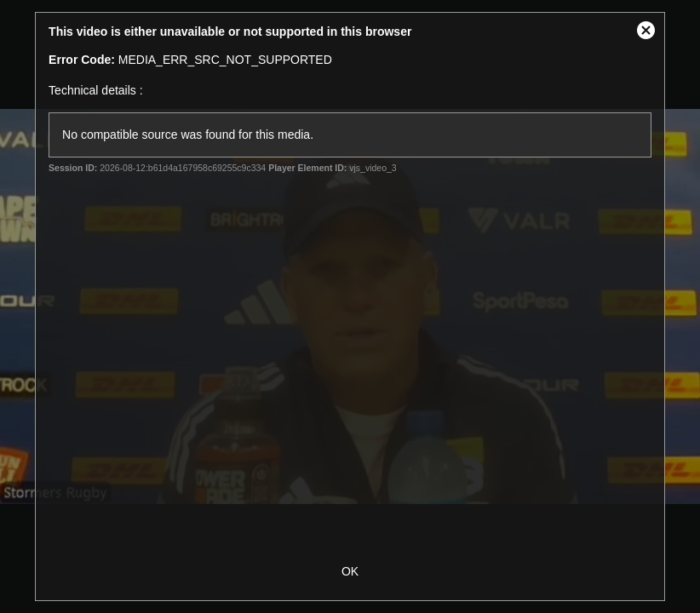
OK (350, 571)
